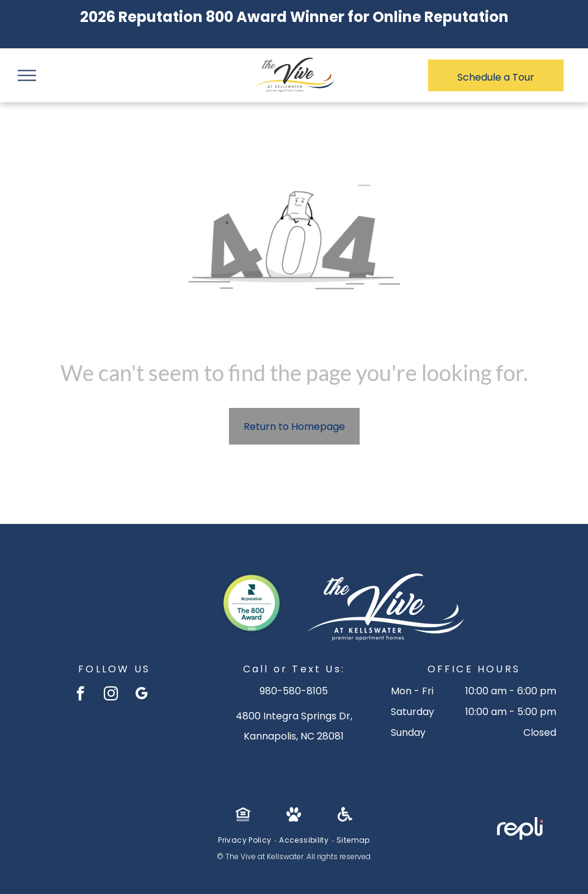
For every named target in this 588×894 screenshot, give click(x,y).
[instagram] (111, 695)
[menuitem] (245, 840)
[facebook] (80, 695)
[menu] (27, 76)
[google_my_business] (141, 695)
